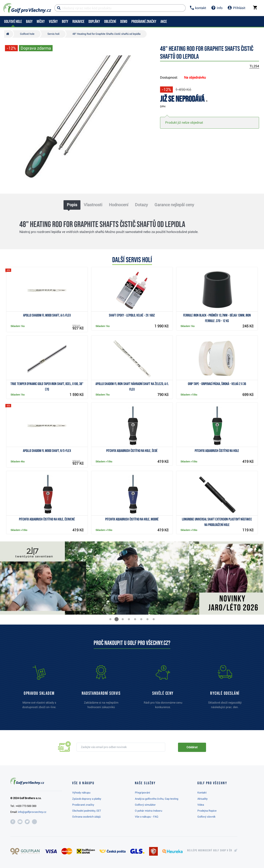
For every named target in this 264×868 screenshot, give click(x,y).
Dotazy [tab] (141, 205)
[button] (110, 619)
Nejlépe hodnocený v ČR (210, 851)
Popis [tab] (72, 205)
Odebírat (192, 747)
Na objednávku (195, 77)
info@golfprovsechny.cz (32, 812)
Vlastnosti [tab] (93, 205)
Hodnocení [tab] (119, 205)
